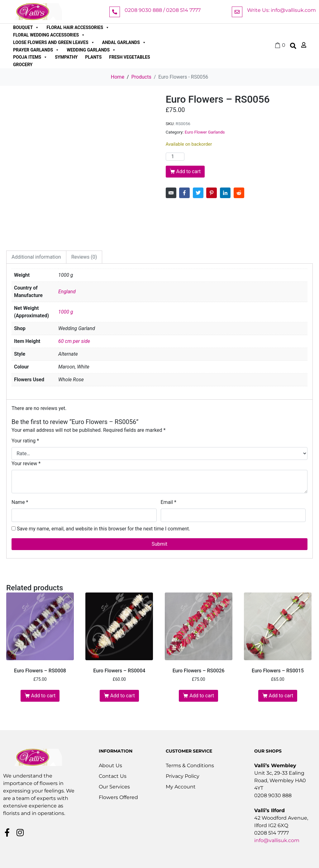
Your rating (25, 441)
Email (169, 502)
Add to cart (188, 171)
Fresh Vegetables (129, 57)
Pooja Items (30, 57)
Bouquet (26, 27)
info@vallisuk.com (277, 840)
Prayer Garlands (36, 50)
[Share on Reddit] (239, 193)
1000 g (66, 312)
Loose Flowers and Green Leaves (54, 42)
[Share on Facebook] (184, 193)
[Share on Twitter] (198, 193)
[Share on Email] (171, 193)
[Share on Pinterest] (212, 193)
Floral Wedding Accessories (49, 35)
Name (20, 502)
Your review (26, 463)
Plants (93, 57)
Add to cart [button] (43, 696)
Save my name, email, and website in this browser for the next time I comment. (104, 529)
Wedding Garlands (91, 50)
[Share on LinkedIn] (225, 193)
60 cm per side (74, 341)
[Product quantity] (175, 157)
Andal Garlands (124, 42)
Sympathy (66, 57)
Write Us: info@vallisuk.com (281, 10)
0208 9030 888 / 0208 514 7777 (163, 10)
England (67, 292)
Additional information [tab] (36, 257)
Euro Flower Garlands (205, 132)
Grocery (23, 65)
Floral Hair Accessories (78, 27)
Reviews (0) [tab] (84, 257)
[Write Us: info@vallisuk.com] (237, 12)
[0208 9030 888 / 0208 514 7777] (115, 12)
